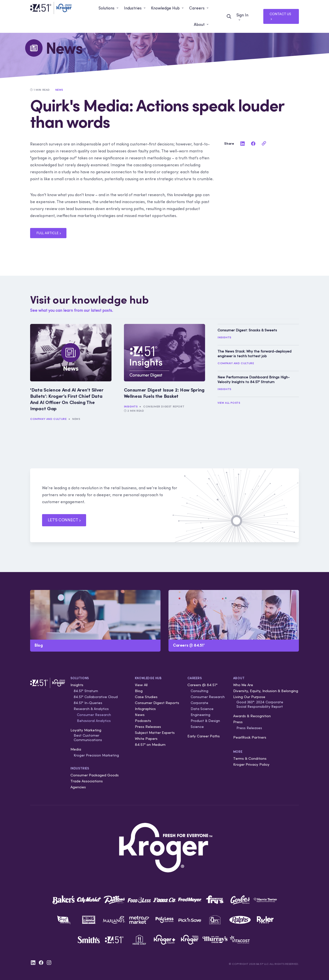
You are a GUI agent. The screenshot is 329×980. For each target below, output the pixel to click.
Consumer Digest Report (164, 406)
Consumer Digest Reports (157, 703)
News (76, 419)
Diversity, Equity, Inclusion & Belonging (266, 691)
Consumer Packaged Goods (95, 775)
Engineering (200, 715)
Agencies (78, 787)
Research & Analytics (91, 709)
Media (76, 749)
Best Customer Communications (88, 738)
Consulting (199, 691)
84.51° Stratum (86, 691)
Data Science (202, 709)
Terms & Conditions (250, 758)
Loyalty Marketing (86, 730)
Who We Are (243, 685)
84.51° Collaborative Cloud (96, 697)
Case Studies (146, 697)
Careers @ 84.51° (202, 685)
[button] (109, 8)
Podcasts (143, 721)
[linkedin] (242, 143)
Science (197, 727)
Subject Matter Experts (155, 733)
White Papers (146, 738)
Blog (139, 691)
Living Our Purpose (249, 697)
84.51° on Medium (150, 744)
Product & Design (205, 721)
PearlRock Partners (250, 737)
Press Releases (148, 727)
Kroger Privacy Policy (251, 764)
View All (141, 685)
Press (238, 722)
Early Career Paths (204, 736)
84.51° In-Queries (88, 703)
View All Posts (229, 403)
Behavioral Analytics (94, 721)
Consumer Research (94, 715)
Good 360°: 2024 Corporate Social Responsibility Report (260, 704)
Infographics (145, 709)
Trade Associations (87, 781)
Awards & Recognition (252, 716)
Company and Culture (48, 419)
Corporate (199, 703)
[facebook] (253, 143)
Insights (131, 406)
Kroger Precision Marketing (96, 755)
